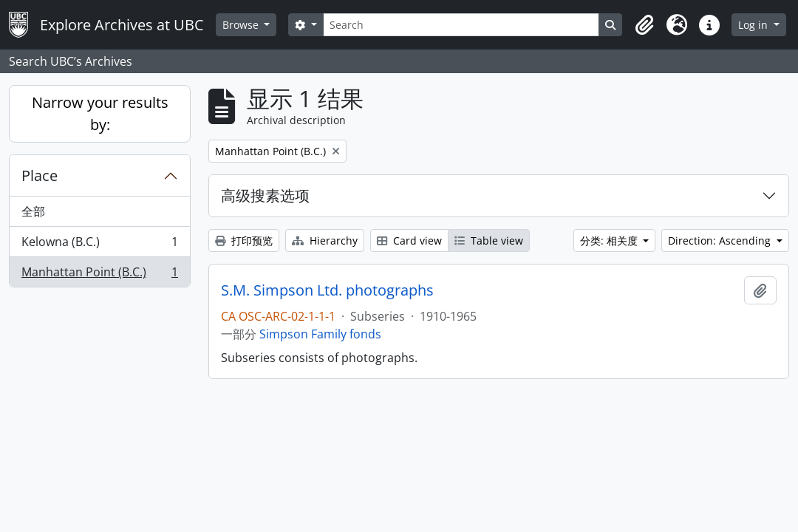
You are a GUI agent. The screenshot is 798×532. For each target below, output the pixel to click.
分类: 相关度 (610, 241)
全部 (33, 211)
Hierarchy (325, 241)
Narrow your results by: (100, 113)
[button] (644, 25)
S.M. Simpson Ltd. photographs (327, 290)
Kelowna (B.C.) (99, 245)
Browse (242, 25)
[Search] (461, 25)
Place (40, 175)
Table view (489, 241)
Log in (754, 25)
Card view (409, 241)
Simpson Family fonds (320, 334)
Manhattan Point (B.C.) (99, 275)
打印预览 (244, 241)
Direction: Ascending (721, 241)
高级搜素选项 (265, 195)
